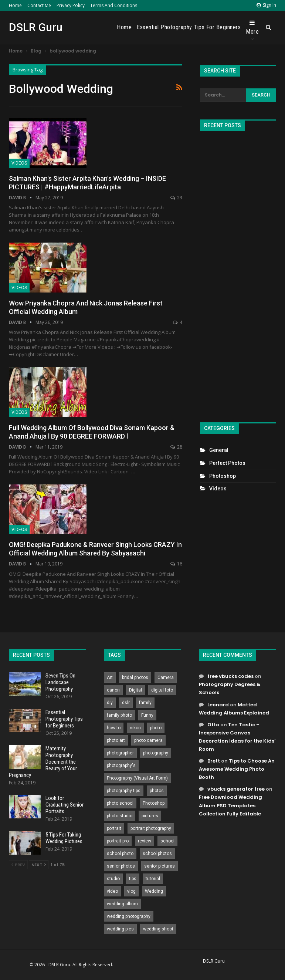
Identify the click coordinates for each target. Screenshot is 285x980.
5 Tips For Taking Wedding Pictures (64, 838)
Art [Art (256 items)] (110, 677)
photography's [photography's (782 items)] (121, 766)
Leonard (218, 705)
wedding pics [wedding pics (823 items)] (120, 929)
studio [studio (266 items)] (113, 879)
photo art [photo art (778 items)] (116, 740)
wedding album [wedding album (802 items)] (122, 904)
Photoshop (223, 476)
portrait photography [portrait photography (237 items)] (151, 828)
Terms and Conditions (114, 5)
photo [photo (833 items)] (156, 728)
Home (15, 5)
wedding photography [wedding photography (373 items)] (129, 916)
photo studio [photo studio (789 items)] (120, 816)
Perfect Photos (227, 463)
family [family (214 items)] (145, 703)
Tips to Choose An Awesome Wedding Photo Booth (237, 769)
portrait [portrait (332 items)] (114, 828)
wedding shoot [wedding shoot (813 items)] (158, 929)
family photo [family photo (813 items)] (119, 715)
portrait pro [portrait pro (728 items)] (118, 841)
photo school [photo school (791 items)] (120, 803)
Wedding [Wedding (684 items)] (154, 891)
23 (176, 198)
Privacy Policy (71, 5)
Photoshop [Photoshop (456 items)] (154, 803)
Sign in (266, 5)
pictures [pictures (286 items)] (150, 816)
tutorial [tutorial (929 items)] (153, 879)
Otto (213, 725)
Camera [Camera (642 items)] (166, 677)
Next (39, 865)
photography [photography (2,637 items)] (156, 753)
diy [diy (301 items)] (110, 703)
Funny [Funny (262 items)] (147, 715)
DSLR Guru (36, 27)
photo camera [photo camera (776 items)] (148, 740)
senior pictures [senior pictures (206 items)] (160, 866)
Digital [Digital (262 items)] (135, 690)
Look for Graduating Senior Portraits (65, 805)
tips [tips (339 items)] (133, 879)
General (219, 450)
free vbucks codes (230, 676)
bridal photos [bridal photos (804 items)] (135, 677)
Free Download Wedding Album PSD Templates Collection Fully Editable (230, 805)
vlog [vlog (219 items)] (131, 891)
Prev (18, 865)
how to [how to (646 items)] (114, 728)
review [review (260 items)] (145, 841)
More (252, 27)
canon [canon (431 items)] (113, 690)
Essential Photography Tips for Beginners (189, 27)
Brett (214, 761)
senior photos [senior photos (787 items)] (121, 866)
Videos (19, 163)
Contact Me (39, 5)
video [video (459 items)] (112, 891)
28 (176, 447)
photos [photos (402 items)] (157, 791)
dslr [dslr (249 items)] (126, 703)
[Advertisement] (238, 274)
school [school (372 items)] (167, 841)
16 (176, 564)
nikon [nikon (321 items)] (135, 728)
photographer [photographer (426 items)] (120, 753)
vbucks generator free (236, 789)
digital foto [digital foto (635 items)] (162, 690)
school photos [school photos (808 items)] (157, 854)
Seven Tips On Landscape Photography (60, 682)
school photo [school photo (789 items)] (120, 854)
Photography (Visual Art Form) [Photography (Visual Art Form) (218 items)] (137, 778)
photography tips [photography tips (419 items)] (124, 791)
